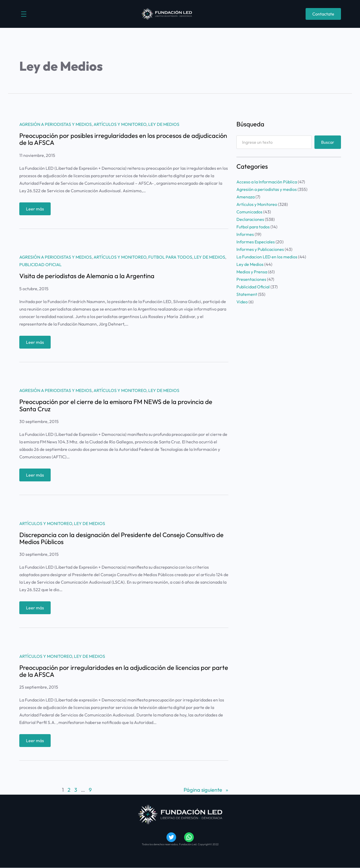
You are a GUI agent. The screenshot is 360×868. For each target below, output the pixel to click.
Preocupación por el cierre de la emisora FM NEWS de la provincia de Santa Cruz (116, 405)
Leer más (36, 210)
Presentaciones (251, 279)
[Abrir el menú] (24, 14)
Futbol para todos (170, 257)
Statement (247, 294)
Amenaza (246, 197)
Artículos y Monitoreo (120, 124)
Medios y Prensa (252, 272)
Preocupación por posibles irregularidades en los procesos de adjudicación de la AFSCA (123, 139)
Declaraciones (250, 219)
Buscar (328, 142)
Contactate (323, 14)
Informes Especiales (256, 242)
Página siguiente (206, 790)
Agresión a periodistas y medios (55, 124)
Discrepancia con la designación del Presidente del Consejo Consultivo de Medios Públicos (121, 538)
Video (242, 302)
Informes (245, 234)
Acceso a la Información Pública (267, 182)
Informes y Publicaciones (260, 249)
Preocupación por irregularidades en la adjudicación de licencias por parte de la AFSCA (124, 671)
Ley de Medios (164, 124)
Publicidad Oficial (40, 265)
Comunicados (249, 212)
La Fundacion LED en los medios (267, 257)
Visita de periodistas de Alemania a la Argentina (87, 276)
